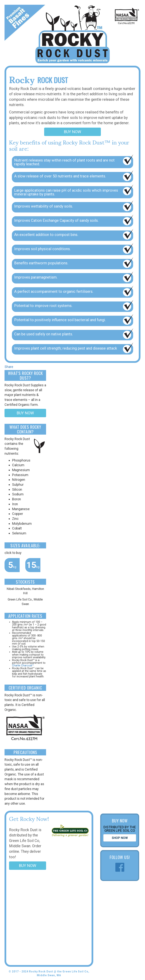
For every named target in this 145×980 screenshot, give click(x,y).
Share (9, 367)
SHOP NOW (120, 838)
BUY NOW (72, 132)
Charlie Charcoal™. (23, 666)
